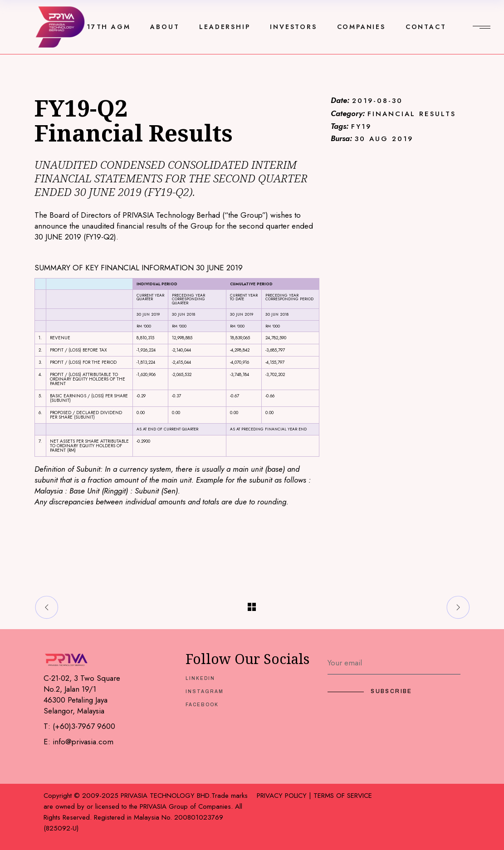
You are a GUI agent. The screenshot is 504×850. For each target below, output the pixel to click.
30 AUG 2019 (384, 139)
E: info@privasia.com (78, 742)
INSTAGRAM (205, 691)
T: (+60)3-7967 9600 (79, 726)
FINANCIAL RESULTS (412, 114)
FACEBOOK (202, 705)
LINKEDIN (200, 678)
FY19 (361, 127)
